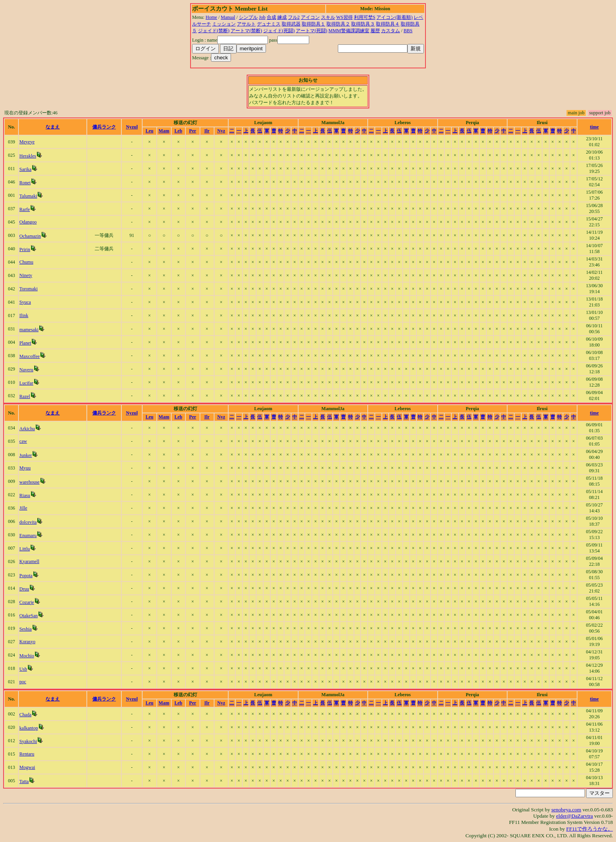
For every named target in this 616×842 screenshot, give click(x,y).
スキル (328, 17)
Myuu (25, 468)
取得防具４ (388, 24)
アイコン (310, 17)
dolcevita (28, 522)
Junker (26, 455)
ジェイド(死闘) (279, 31)
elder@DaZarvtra (575, 816)
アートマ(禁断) (246, 31)
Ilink (24, 316)
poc (23, 682)
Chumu (26, 262)
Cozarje (27, 602)
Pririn (25, 249)
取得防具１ (313, 24)
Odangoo (28, 222)
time (595, 127)
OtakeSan (28, 616)
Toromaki (28, 289)
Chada (25, 715)
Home (211, 17)
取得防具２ (338, 24)
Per (192, 131)
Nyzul (132, 127)
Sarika (25, 169)
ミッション (224, 24)
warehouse (29, 482)
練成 (282, 17)
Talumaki (28, 196)
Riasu (25, 495)
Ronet (25, 183)
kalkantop (28, 728)
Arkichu (27, 429)
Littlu (25, 549)
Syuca (25, 302)
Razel (25, 396)
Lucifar (26, 383)
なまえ (53, 127)
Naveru (26, 370)
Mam (164, 131)
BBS (408, 31)
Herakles (28, 156)
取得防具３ (363, 24)
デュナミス (269, 24)
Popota (26, 576)
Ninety (26, 275)
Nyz (221, 131)
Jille (23, 508)
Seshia (25, 629)
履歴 (375, 31)
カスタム (390, 31)
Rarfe (25, 209)
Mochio (27, 656)
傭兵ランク (104, 127)
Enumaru (28, 536)
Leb (178, 131)
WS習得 (345, 17)
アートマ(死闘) (312, 31)
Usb (23, 669)
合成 (271, 17)
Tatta (24, 781)
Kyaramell (29, 561)
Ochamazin (30, 236)
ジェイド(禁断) (214, 31)
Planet (25, 343)
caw (23, 441)
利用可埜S (365, 17)
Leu (150, 131)
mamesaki (29, 330)
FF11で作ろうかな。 (589, 829)
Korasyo (27, 642)
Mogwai (27, 767)
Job (262, 17)
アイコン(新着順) (394, 17)
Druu (24, 589)
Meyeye (27, 142)
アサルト (246, 24)
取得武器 (291, 24)
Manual (228, 17)
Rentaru (27, 754)
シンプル (248, 17)
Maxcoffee (29, 356)
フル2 (294, 17)
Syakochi (28, 741)
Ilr (207, 131)
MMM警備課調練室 (349, 31)
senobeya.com (566, 810)
